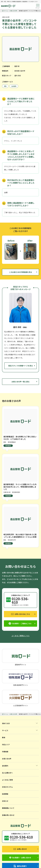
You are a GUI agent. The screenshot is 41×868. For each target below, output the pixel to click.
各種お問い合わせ (8, 815)
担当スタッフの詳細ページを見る (21, 366)
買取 (5, 86)
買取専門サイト (20, 657)
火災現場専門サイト (20, 698)
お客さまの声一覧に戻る (21, 382)
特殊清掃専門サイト (20, 678)
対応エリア (6, 745)
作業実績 (5, 752)
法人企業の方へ (7, 773)
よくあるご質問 (7, 780)
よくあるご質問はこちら (21, 636)
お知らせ (5, 801)
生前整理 (14, 86)
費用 (4, 737)
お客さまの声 (7, 759)
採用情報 (5, 794)
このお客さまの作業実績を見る (21, 272)
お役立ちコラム (7, 787)
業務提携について (8, 808)
